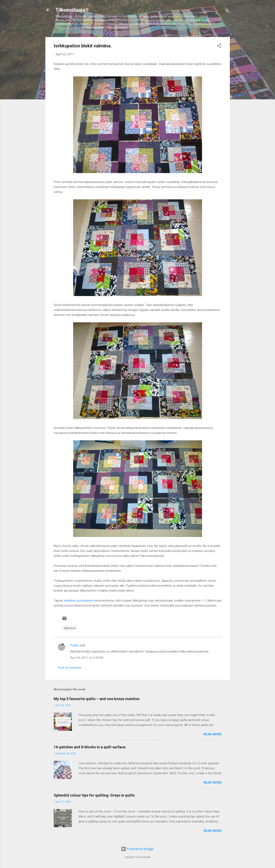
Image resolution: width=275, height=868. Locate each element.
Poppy (75, 645)
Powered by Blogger (137, 849)
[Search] (227, 11)
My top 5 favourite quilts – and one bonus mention (97, 699)
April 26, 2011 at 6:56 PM (87, 658)
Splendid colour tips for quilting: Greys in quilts (94, 795)
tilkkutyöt (70, 628)
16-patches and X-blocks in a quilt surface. (90, 747)
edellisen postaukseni (79, 601)
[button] (219, 46)
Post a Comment (70, 668)
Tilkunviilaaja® (72, 10)
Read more (213, 734)
